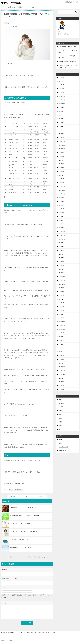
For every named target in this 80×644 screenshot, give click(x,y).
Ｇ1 (60, 429)
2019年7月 (61, 386)
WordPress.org (62, 451)
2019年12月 (62, 367)
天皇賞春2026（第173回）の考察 (67, 62)
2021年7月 (61, 295)
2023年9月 (61, 198)
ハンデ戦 (7, 23)
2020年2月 (61, 359)
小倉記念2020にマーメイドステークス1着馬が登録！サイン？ (24, 507)
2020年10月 (62, 329)
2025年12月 (62, 96)
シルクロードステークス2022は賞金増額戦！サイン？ (22, 523)
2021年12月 (62, 277)
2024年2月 (61, 179)
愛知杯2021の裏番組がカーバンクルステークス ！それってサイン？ (15, 557)
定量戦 (60, 414)
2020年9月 (61, 333)
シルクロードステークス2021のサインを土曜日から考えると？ (25, 531)
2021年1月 (61, 318)
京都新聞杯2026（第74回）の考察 (67, 46)
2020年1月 (61, 363)
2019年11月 (62, 371)
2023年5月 (61, 213)
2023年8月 (61, 201)
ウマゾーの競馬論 (11, 3)
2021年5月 (61, 303)
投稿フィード (62, 443)
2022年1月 (61, 273)
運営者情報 (21, 7)
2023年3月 (61, 220)
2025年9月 (61, 107)
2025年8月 (61, 111)
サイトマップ (31, 7)
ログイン (61, 439)
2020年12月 (62, 322)
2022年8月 (61, 247)
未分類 (60, 418)
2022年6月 (61, 254)
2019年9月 (61, 378)
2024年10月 (62, 149)
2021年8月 (61, 292)
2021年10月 (62, 284)
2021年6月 (61, 299)
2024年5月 (61, 168)
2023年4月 (61, 216)
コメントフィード (63, 447)
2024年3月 (61, 175)
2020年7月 (61, 340)
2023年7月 (61, 205)
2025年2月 (61, 134)
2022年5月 (61, 258)
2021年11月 (62, 280)
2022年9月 (61, 243)
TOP (9, 632)
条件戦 (60, 422)
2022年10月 (62, 239)
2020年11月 (62, 325)
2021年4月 (61, 307)
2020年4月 (61, 352)
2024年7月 (61, 160)
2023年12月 (62, 186)
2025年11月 (62, 100)
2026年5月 (61, 77)
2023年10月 (62, 194)
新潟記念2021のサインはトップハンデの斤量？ (21, 547)
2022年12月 (62, 232)
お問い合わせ (12, 7)
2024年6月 (61, 164)
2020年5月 (61, 348)
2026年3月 (61, 85)
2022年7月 (61, 250)
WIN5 (60, 399)
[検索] (68, 12)
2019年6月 (61, 389)
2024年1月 (61, 183)
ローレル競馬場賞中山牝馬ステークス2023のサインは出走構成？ (25, 515)
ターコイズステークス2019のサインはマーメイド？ (22, 539)
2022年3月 (61, 265)
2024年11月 (62, 145)
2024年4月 (61, 171)
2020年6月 (61, 344)
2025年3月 (61, 130)
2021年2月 (61, 314)
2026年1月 (61, 92)
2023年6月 (61, 209)
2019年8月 (61, 382)
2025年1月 (61, 138)
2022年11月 (62, 235)
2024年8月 (61, 156)
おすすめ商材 (62, 403)
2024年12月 (62, 141)
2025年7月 (61, 115)
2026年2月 (61, 89)
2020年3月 (61, 356)
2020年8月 (61, 337)
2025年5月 (61, 122)
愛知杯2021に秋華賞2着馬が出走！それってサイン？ (40, 557)
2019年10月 (62, 374)
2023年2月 (61, 224)
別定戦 (60, 411)
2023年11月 (62, 190)
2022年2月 (61, 269)
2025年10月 (62, 104)
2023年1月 (61, 228)
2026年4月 (61, 81)
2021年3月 (61, 310)
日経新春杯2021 (18, 490)
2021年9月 (61, 288)
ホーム (3, 7)
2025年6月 (61, 119)
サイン (11, 490)
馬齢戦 (60, 426)
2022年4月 (61, 262)
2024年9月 (61, 153)
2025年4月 (61, 126)
